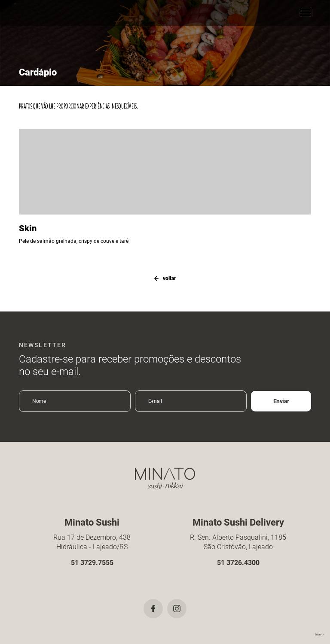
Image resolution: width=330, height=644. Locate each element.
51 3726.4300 (238, 563)
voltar (165, 278)
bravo (319, 634)
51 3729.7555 (92, 563)
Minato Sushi (37, 13)
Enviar (281, 401)
